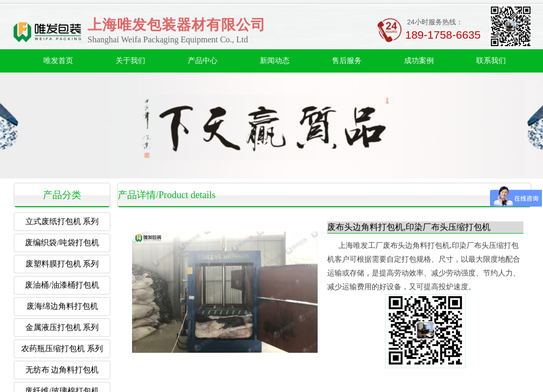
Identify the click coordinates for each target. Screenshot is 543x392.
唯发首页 (58, 61)
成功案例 (419, 61)
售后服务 (347, 61)
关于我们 (130, 61)
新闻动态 (275, 61)
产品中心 (203, 61)
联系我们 (491, 61)
